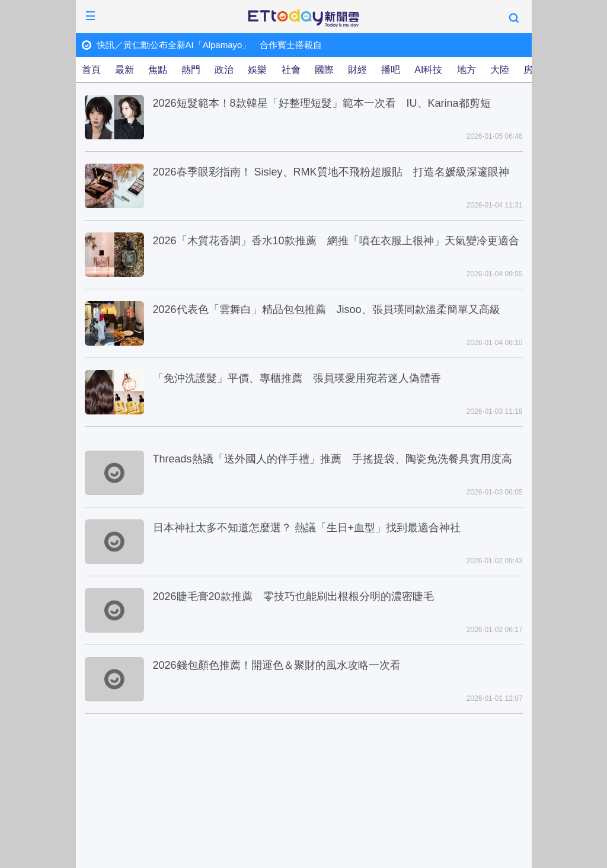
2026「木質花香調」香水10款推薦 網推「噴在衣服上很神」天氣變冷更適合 (336, 241)
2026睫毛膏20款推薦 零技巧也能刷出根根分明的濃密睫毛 (293, 596)
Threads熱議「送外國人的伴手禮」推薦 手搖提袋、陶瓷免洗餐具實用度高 (333, 459)
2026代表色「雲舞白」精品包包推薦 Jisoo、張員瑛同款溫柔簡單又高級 (327, 309)
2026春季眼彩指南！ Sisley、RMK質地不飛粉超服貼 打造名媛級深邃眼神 (331, 172)
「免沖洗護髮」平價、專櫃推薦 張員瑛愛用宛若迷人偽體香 (297, 378)
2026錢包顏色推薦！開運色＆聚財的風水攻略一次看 (277, 665)
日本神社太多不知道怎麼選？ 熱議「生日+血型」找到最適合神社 (307, 528)
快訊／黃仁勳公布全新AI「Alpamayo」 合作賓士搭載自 (210, 45)
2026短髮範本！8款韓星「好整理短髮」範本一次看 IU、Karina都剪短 (322, 103)
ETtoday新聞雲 (303, 18)
